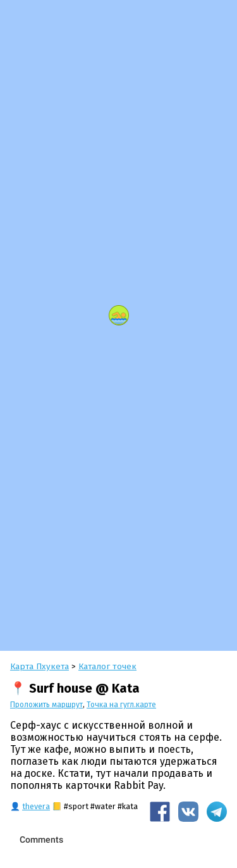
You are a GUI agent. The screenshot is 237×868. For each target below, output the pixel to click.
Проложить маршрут (46, 705)
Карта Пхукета (39, 666)
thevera (36, 806)
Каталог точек (107, 666)
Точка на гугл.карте (121, 705)
